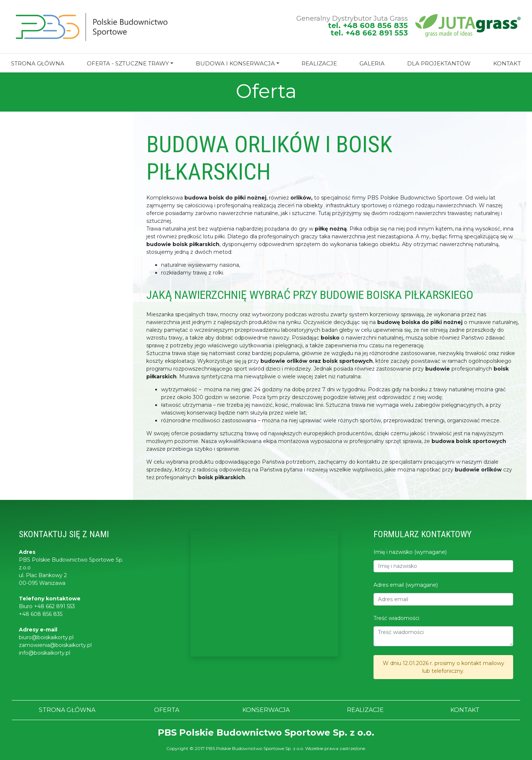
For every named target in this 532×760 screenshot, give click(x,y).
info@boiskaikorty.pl (45, 653)
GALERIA (372, 63)
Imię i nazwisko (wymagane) (410, 552)
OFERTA (167, 710)
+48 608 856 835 (41, 614)
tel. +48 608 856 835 (368, 25)
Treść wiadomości (396, 618)
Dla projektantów (439, 63)
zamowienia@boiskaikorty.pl (55, 645)
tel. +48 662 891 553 (369, 33)
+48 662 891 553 (54, 606)
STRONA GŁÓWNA (38, 63)
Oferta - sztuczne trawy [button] (128, 63)
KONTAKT (507, 63)
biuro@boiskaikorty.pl (46, 637)
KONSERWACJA (266, 710)
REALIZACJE (319, 63)
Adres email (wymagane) (406, 585)
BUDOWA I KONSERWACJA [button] (235, 63)
